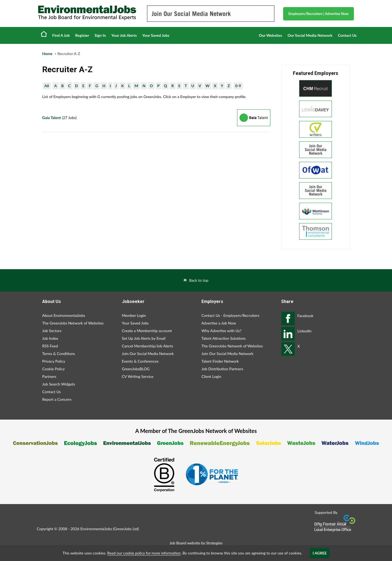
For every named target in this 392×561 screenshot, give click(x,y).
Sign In (100, 35)
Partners (49, 376)
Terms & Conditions (59, 354)
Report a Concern (57, 399)
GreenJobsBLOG (136, 369)
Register (82, 35)
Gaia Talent (52, 118)
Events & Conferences (140, 361)
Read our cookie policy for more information (144, 553)
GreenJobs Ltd (126, 529)
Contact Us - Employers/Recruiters (230, 315)
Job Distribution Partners (222, 369)
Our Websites (270, 35)
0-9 (238, 86)
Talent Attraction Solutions (223, 338)
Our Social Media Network (310, 35)
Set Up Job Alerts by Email (144, 338)
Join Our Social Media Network (148, 354)
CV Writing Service (138, 376)
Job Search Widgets (59, 384)
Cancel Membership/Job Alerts (148, 346)
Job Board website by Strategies (196, 543)
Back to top (199, 280)
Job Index (50, 338)
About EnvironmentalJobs (64, 315)
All (47, 86)
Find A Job (61, 35)
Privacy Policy (54, 361)
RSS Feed (50, 346)
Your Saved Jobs (156, 35)
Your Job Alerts (124, 35)
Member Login (134, 315)
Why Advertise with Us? (221, 331)
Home (44, 34)
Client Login (211, 376)
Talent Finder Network (220, 361)
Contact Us (347, 35)
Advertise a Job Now (219, 323)
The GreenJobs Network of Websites (73, 323)
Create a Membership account (147, 331)
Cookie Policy (53, 369)
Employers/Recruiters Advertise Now (319, 14)
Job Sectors (52, 331)
